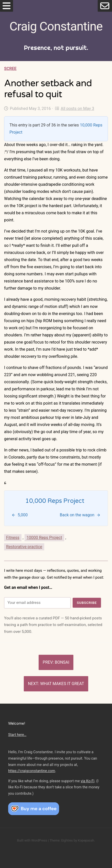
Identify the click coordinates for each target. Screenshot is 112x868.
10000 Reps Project (44, 538)
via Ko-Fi (88, 781)
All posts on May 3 (75, 109)
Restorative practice (24, 547)
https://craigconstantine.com (32, 771)
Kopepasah (86, 840)
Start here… (17, 735)
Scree (10, 69)
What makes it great (62, 684)
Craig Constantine (56, 26)
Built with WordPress (32, 840)
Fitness (13, 538)
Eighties (67, 840)
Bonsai (62, 662)
